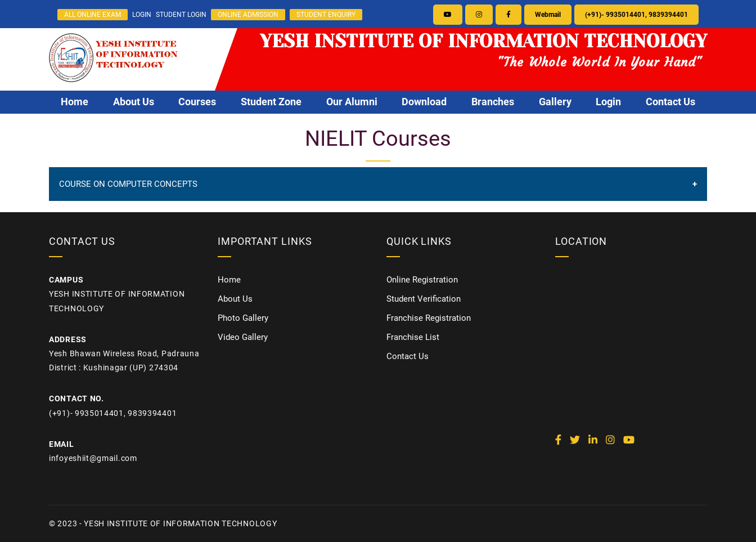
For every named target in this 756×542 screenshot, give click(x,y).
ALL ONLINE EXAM (93, 15)
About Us (134, 102)
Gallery (555, 102)
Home (75, 102)
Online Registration (422, 280)
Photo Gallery (243, 318)
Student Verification (424, 299)
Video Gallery (243, 337)
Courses (197, 102)
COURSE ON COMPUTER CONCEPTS (128, 184)
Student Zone (271, 102)
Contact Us (670, 102)
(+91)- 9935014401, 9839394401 (636, 15)
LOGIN (142, 15)
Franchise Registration (429, 318)
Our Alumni (352, 102)
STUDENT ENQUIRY (326, 15)
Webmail (548, 15)
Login (608, 102)
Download (424, 102)
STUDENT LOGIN (181, 15)
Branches (493, 102)
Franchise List (413, 337)
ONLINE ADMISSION (248, 15)
